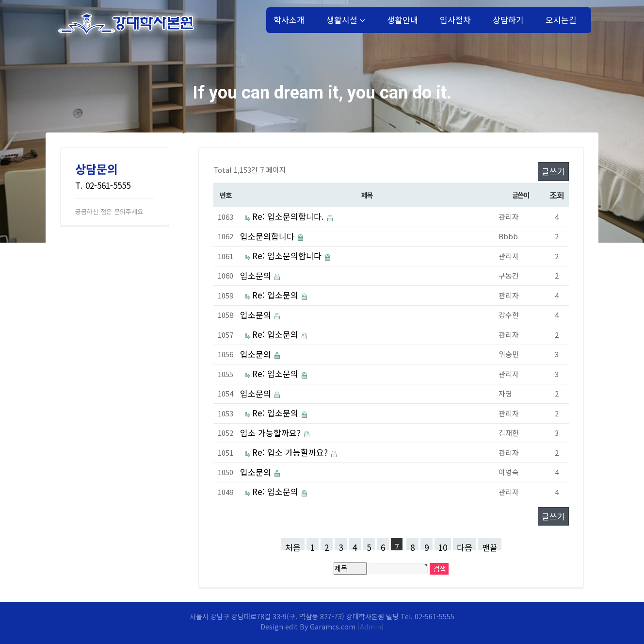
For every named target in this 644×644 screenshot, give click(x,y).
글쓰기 (553, 171)
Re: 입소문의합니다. (288, 216)
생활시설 (346, 20)
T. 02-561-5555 (103, 185)
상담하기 (508, 20)
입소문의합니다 (267, 236)
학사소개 (289, 20)
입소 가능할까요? (270, 433)
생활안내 (402, 20)
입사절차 (455, 20)
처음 (293, 546)
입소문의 (256, 275)
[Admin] (370, 627)
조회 (556, 195)
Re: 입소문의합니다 (287, 256)
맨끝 (490, 546)
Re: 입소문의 (275, 295)
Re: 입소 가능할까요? (290, 452)
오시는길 (561, 20)
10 (443, 546)
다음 (465, 546)
